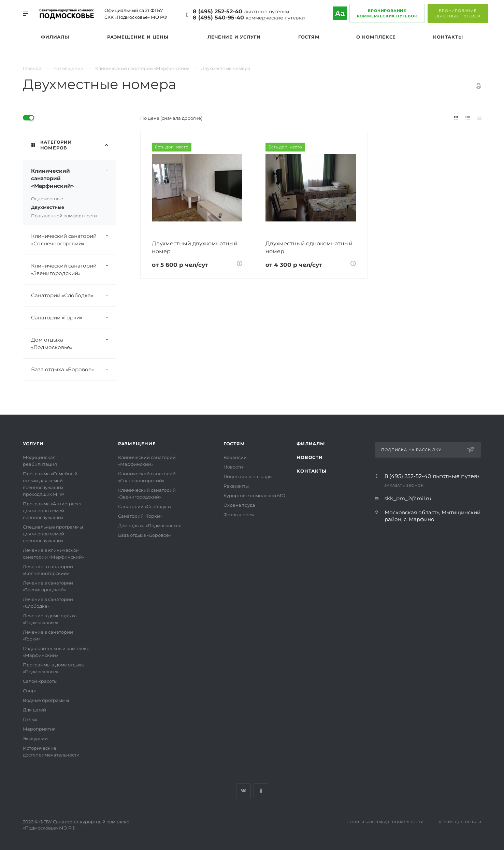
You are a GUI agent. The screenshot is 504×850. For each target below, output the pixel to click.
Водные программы (46, 700)
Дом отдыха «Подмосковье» (74, 344)
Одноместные (47, 199)
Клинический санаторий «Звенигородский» (74, 270)
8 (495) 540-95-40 (249, 18)
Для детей (34, 710)
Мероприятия (39, 729)
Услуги (33, 444)
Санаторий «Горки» (74, 318)
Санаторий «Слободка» (74, 296)
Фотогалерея (239, 515)
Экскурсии (35, 738)
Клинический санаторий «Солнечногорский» (74, 240)
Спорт (30, 691)
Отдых (30, 719)
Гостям (234, 444)
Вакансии (235, 457)
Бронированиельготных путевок (458, 13)
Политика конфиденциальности (385, 822)
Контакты (311, 471)
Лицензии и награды (248, 476)
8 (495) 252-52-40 (241, 11)
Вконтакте (243, 791)
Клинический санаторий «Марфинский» (74, 178)
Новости (233, 467)
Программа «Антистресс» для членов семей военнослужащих (52, 510)
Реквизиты (236, 486)
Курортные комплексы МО (254, 495)
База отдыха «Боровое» (74, 370)
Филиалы (311, 444)
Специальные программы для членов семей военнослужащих (53, 534)
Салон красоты (40, 681)
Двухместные (48, 207)
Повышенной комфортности (64, 216)
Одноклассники (261, 791)
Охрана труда (239, 505)
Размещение (137, 444)
